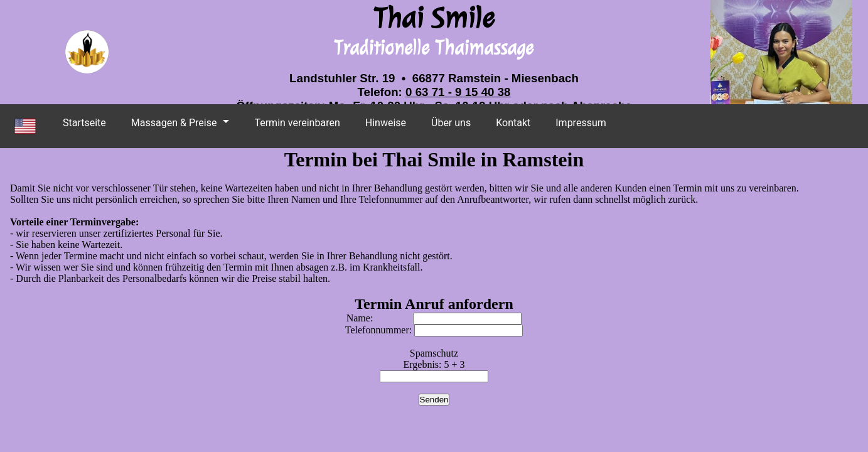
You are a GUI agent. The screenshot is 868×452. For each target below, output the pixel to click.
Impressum (581, 123)
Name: (434, 318)
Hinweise (386, 123)
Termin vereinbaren (297, 123)
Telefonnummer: (434, 330)
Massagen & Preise (174, 123)
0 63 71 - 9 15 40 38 (458, 92)
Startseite (84, 123)
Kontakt (513, 123)
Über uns (451, 123)
